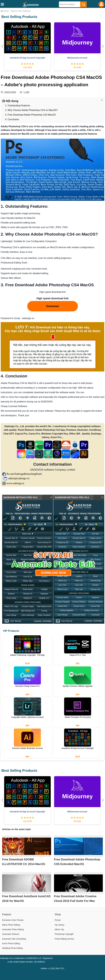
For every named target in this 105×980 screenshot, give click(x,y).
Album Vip (59, 929)
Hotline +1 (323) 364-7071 (53, 968)
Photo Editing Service (64, 939)
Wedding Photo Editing (12, 948)
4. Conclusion (12, 119)
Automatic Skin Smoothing (14, 939)
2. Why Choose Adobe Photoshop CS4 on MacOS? (31, 110)
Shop (58, 914)
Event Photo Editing (11, 943)
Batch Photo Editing (11, 925)
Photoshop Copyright (64, 934)
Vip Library (60, 925)
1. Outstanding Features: (18, 106)
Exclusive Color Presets (13, 920)
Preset (58, 920)
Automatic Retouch (11, 934)
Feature (7, 914)
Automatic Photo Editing (13, 929)
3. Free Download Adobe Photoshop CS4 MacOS (30, 115)
